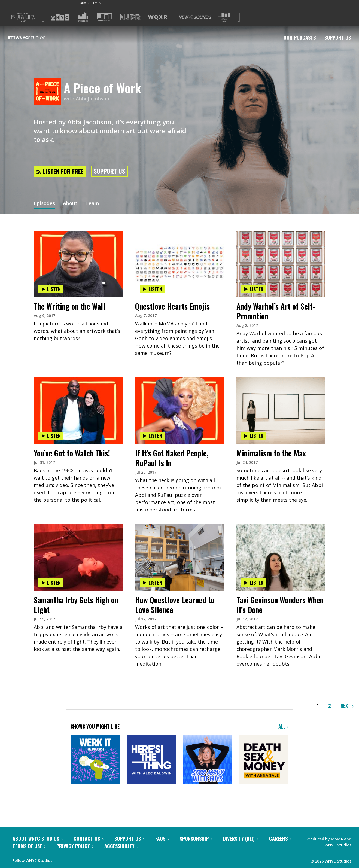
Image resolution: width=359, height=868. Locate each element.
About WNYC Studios (38, 839)
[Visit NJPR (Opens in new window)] (130, 17)
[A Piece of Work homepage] (49, 92)
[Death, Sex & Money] (264, 760)
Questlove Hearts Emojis (172, 306)
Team (92, 204)
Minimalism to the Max (271, 453)
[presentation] (78, 248)
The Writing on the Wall (69, 306)
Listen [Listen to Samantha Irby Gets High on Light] (51, 583)
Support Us (338, 38)
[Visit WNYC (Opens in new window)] (60, 17)
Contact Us (89, 839)
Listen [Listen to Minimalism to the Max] (254, 436)
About (70, 204)
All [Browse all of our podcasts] (283, 726)
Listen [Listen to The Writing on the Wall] (51, 289)
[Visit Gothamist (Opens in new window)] (83, 17)
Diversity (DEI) (241, 839)
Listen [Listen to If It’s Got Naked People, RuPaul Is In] (152, 436)
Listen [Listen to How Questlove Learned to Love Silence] (152, 583)
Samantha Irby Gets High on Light (76, 605)
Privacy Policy (75, 846)
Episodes (44, 204)
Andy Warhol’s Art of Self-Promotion (276, 311)
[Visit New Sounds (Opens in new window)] (195, 17)
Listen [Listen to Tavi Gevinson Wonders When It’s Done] (254, 583)
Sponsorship (196, 839)
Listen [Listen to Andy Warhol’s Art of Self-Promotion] (254, 289)
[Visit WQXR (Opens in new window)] (159, 17)
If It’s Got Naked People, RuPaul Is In (172, 458)
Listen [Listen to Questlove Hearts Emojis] (152, 289)
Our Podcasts (300, 38)
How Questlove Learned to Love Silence (175, 605)
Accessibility (121, 846)
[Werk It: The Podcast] (95, 760)
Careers (280, 839)
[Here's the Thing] (151, 760)
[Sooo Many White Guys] (208, 760)
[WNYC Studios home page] (34, 38)
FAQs (162, 839)
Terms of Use (29, 846)
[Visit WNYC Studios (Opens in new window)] (105, 17)
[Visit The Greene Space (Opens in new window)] (224, 17)
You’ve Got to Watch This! (72, 453)
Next (347, 706)
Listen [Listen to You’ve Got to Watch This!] (51, 436)
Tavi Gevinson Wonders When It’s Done (280, 605)
